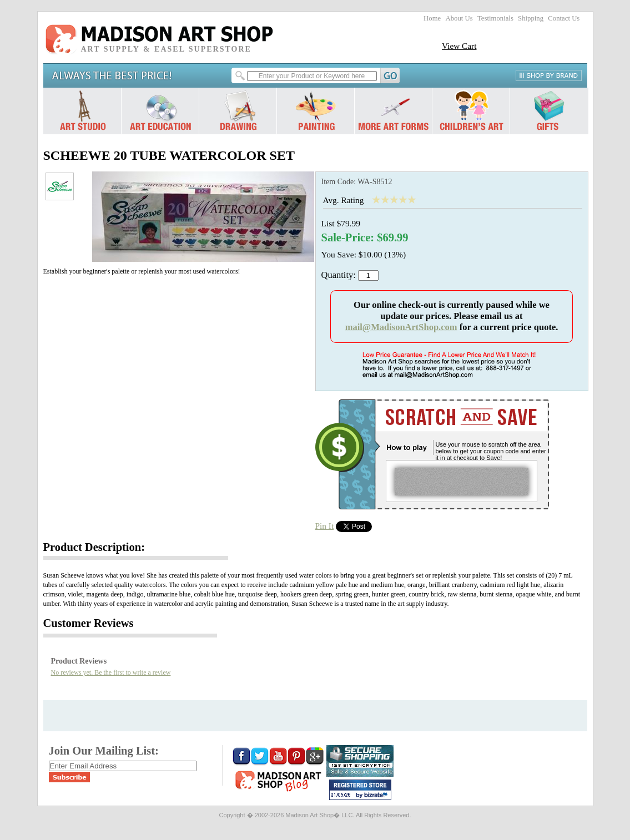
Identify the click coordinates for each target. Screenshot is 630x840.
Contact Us (564, 18)
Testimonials (495, 18)
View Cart (459, 46)
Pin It (325, 526)
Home (432, 18)
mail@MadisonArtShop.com (401, 327)
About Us (459, 18)
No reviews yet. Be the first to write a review (111, 672)
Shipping (531, 18)
